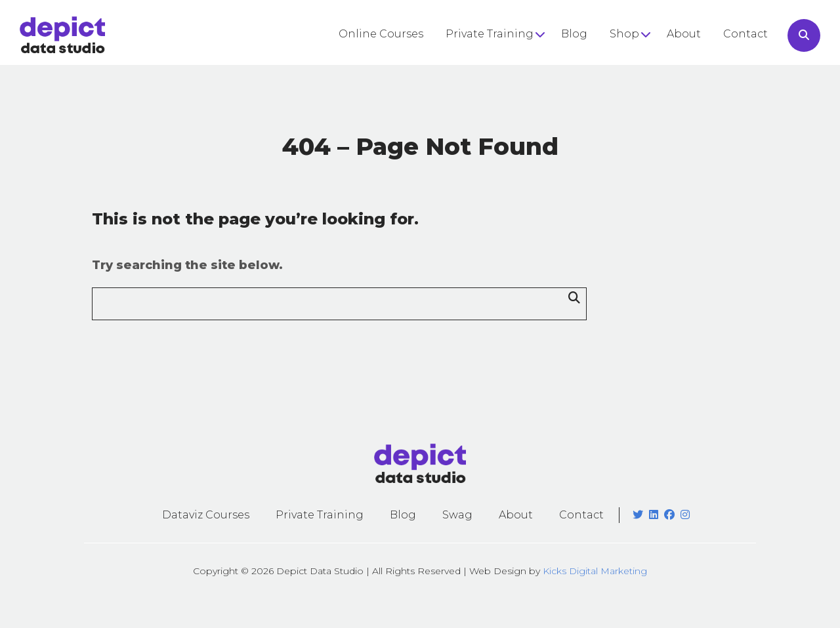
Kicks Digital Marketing (595, 571)
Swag (457, 515)
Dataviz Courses (206, 515)
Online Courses (381, 34)
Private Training (490, 34)
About (684, 34)
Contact (745, 34)
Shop (624, 34)
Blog (574, 34)
